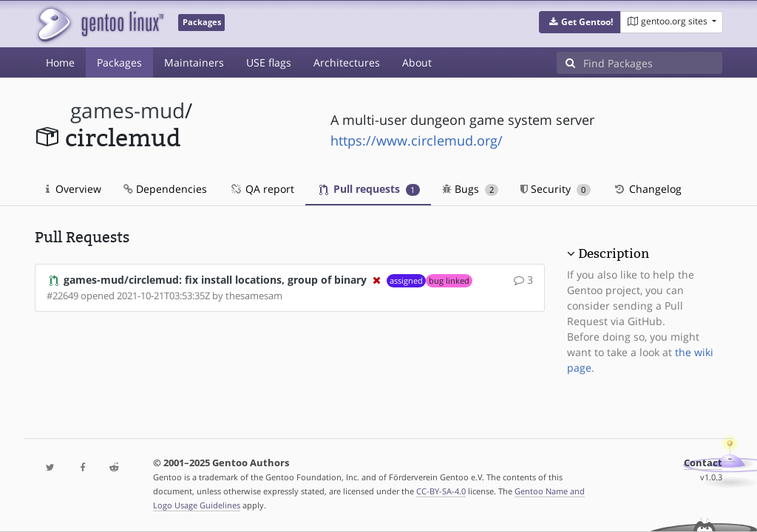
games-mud (128, 110)
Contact (703, 463)
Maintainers (194, 62)
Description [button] (614, 253)
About (417, 62)
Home (60, 62)
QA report (262, 189)
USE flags (269, 62)
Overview (74, 189)
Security (556, 189)
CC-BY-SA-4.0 (441, 491)
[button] (580, 22)
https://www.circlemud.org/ (417, 140)
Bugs (471, 189)
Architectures (347, 62)
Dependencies (165, 189)
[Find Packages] (653, 63)
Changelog (647, 189)
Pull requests (370, 189)
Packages (119, 62)
